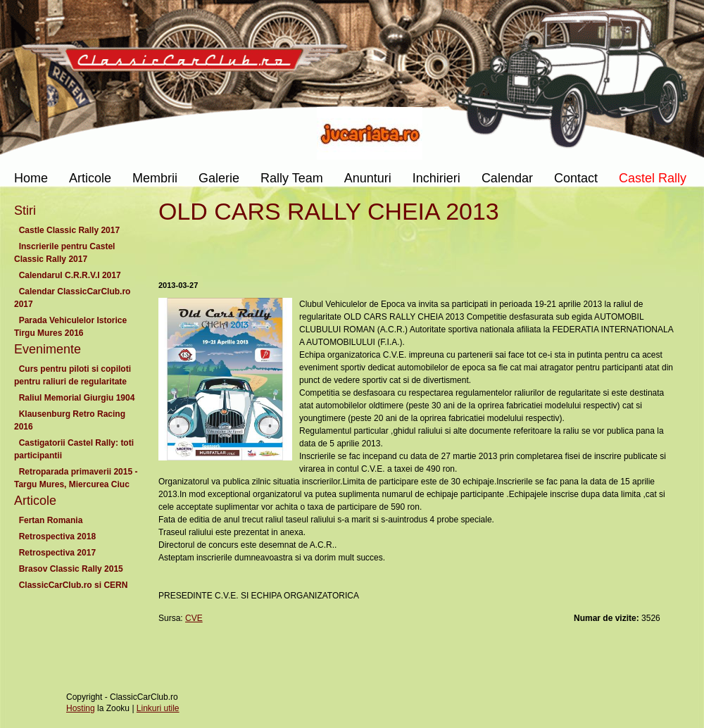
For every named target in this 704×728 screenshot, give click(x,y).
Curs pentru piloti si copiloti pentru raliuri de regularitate (73, 375)
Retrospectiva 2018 (57, 536)
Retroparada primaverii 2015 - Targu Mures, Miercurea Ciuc (76, 478)
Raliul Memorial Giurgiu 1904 (77, 398)
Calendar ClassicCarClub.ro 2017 (72, 298)
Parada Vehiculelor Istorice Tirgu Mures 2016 (70, 327)
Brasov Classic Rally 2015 (71, 569)
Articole (90, 178)
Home (31, 178)
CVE (194, 618)
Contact (576, 178)
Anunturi (368, 178)
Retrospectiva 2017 (57, 553)
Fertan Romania (51, 520)
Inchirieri (436, 178)
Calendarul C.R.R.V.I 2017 (70, 275)
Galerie (219, 178)
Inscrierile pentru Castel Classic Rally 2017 (64, 253)
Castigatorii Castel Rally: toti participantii (74, 449)
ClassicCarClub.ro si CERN (73, 585)
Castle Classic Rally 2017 (69, 230)
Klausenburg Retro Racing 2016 (70, 420)
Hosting (81, 708)
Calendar (507, 178)
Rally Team (292, 178)
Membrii (155, 178)
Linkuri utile (158, 708)
